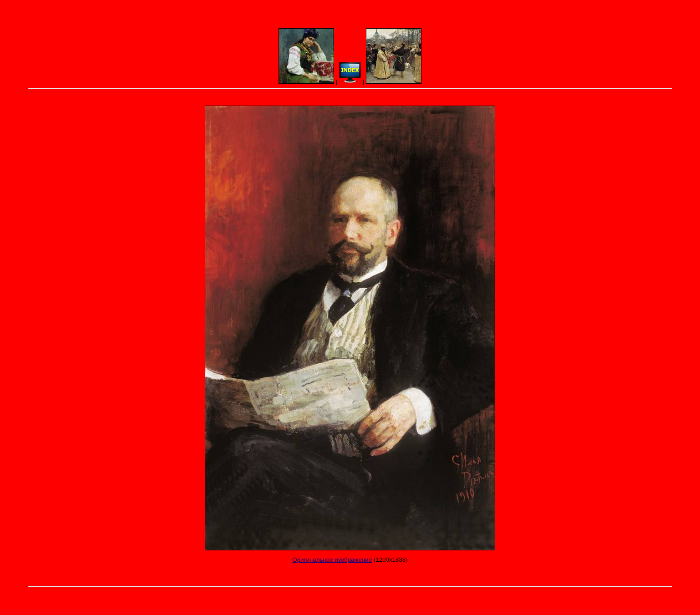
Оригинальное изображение (332, 560)
